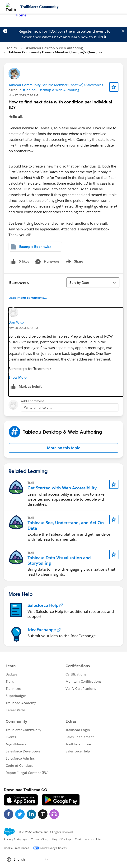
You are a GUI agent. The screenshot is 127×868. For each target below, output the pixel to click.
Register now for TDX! (38, 31)
